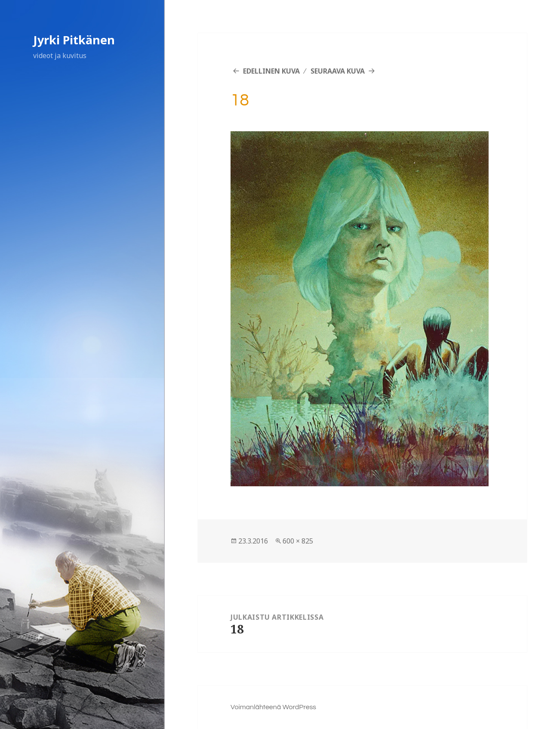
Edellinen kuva (271, 71)
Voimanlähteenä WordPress (273, 707)
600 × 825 (298, 541)
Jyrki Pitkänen (74, 40)
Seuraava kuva (338, 71)
